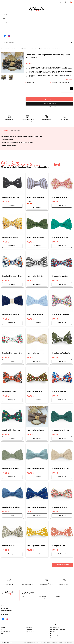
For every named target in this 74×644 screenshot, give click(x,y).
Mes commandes (55, 627)
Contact (5, 31)
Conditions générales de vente (29, 642)
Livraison (28, 636)
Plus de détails (70, 79)
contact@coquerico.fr (7, 610)
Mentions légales (47, 642)
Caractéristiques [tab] (15, 131)
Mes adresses (54, 634)
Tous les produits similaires (62, 565)
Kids (2, 634)
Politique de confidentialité (57, 642)
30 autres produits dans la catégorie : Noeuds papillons (25, 165)
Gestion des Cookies (68, 642)
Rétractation (39, 642)
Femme (3, 627)
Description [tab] (5, 131)
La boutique (6, 15)
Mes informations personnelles (59, 636)
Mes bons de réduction (56, 638)
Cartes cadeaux (30, 632)
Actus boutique (30, 634)
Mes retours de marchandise (58, 629)
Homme (3, 629)
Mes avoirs (53, 632)
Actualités (5, 27)
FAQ (4, 19)
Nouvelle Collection (6, 632)
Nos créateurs (6, 23)
